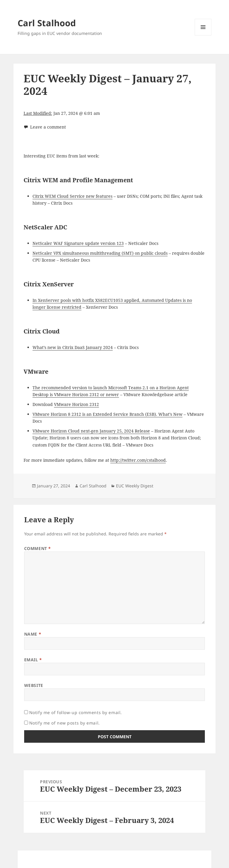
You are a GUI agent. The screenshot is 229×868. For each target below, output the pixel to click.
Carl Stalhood (47, 23)
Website (34, 685)
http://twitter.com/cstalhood (138, 460)
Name (33, 634)
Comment (38, 548)
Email (33, 660)
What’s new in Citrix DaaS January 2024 (73, 347)
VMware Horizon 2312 (76, 404)
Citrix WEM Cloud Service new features (72, 196)
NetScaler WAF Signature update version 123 (78, 243)
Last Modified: (38, 113)
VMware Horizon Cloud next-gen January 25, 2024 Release (91, 431)
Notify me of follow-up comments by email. (76, 712)
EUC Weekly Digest (135, 486)
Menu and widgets (203, 35)
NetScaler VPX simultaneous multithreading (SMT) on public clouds (100, 253)
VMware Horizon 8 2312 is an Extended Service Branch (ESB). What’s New (107, 414)
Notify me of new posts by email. (65, 723)
